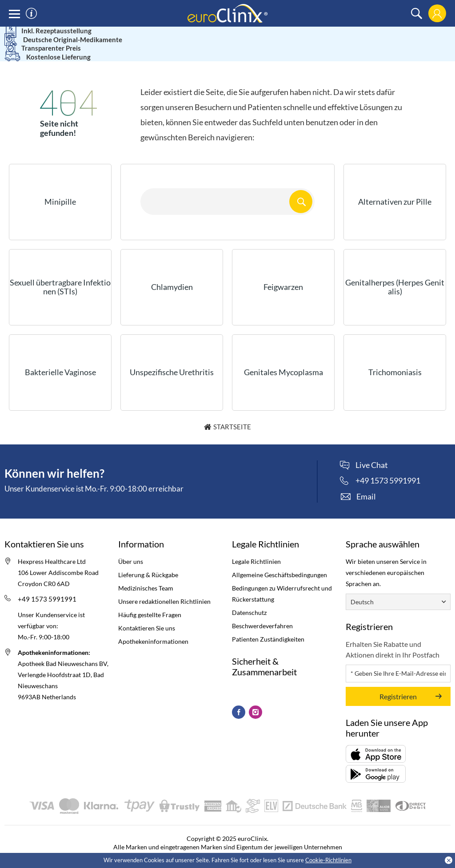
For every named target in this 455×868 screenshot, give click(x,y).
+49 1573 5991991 (47, 587)
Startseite (232, 414)
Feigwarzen (283, 274)
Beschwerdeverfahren (262, 613)
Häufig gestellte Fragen (150, 602)
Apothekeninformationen (153, 629)
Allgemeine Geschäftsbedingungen (279, 562)
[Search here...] (227, 189)
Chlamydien (172, 274)
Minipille (60, 189)
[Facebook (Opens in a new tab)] (239, 700)
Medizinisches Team (146, 576)
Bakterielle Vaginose (60, 360)
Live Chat (372, 453)
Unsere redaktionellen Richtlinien (164, 589)
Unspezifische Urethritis (172, 360)
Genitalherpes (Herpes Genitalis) (395, 274)
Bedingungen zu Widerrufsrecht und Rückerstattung (282, 581)
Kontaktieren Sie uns (147, 616)
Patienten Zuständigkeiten (268, 627)
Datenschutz (249, 600)
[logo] (227, 13)
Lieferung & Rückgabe (148, 562)
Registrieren (398, 684)
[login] (437, 14)
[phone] (380, 468)
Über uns (131, 549)
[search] (417, 14)
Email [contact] (366, 484)
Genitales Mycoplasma (283, 360)
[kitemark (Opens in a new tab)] (232, 677)
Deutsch (362, 589)
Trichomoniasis (395, 360)
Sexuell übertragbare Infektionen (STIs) (60, 274)
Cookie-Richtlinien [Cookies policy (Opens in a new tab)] (328, 860)
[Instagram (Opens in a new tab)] (255, 700)
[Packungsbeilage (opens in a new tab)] (376, 741)
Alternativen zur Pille (395, 189)
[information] (31, 14)
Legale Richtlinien (256, 549)
